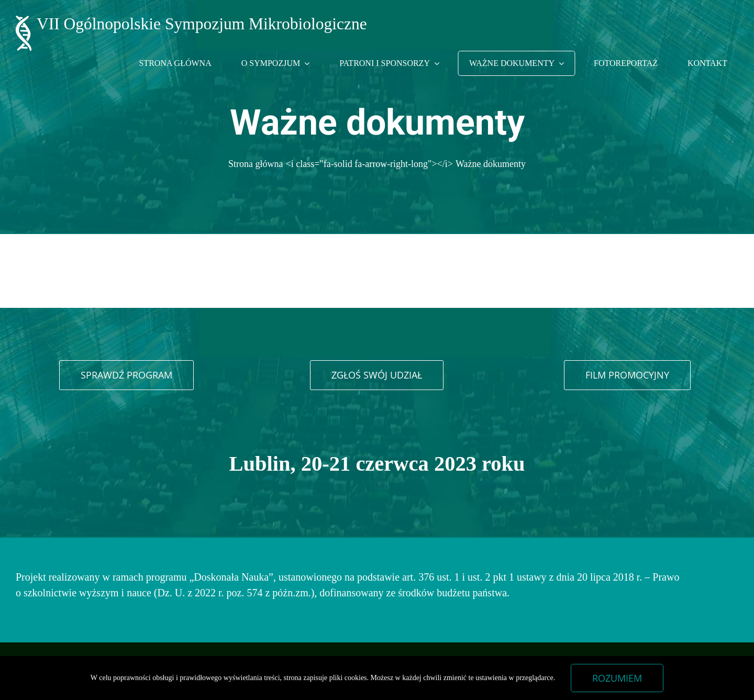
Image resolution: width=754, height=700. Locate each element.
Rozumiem (617, 678)
